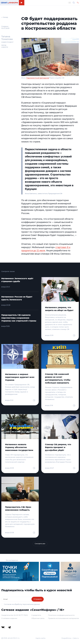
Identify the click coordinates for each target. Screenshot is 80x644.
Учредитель (36, 615)
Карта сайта (40, 638)
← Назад (5, 17)
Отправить (38, 599)
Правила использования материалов (63, 618)
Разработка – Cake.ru (70, 638)
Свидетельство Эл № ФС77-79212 (15, 615)
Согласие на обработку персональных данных (22, 604)
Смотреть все (40, 544)
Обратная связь (38, 618)
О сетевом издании (9, 618)
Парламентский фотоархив (38, 78)
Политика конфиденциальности (61, 615)
